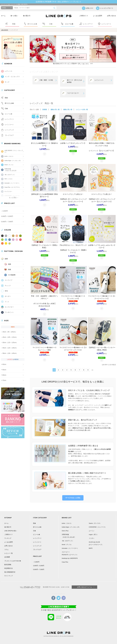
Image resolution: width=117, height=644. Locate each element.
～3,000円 (4, 211)
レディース (9, 71)
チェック (8, 286)
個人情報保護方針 (10, 572)
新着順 (45, 109)
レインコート (37, 542)
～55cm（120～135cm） (9, 348)
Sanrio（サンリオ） (95, 523)
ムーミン (92, 531)
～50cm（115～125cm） (9, 342)
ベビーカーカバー (73, 93)
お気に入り (90, 8)
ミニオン (92, 538)
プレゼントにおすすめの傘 (13, 561)
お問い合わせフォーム (84, 587)
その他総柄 (12, 275)
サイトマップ (9, 576)
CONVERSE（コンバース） (98, 527)
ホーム (3, 16)
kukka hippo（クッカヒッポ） (13, 161)
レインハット (99, 80)
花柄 (9, 264)
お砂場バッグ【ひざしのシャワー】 (73, 143)
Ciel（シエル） (9, 179)
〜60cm (4, 375)
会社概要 (7, 557)
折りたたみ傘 (9, 103)
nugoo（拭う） (93, 534)
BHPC (91, 548)
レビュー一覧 (9, 553)
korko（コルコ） (9, 156)
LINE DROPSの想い (11, 531)
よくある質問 (98, 16)
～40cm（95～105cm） (9, 332)
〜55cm (4, 370)
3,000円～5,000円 (7, 216)
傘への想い (14, 16)
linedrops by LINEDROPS (70, 558)
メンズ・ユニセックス (12, 76)
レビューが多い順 (82, 109)
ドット (7, 302)
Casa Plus (65, 562)
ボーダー (8, 296)
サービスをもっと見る (73, 498)
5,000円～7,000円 (7, 222)
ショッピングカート (107, 8)
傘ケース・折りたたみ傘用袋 (74, 81)
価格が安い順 (55, 109)
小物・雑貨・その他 (46, 80)
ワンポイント (9, 312)
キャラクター (9, 307)
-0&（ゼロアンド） (10, 175)
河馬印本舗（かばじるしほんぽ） (11, 170)
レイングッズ (9, 130)
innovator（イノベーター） (12, 183)
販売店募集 (8, 565)
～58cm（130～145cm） (9, 353)
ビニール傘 (9, 114)
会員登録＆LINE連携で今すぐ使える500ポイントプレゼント (58, 2)
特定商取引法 (9, 568)
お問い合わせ (111, 16)
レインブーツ (37, 538)
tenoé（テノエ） (9, 165)
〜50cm (4, 364)
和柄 (9, 270)
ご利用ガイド (84, 16)
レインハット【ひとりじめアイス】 (102, 151)
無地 (6, 291)
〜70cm (4, 380)
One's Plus (65, 531)
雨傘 (6, 98)
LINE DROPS (5, 30)
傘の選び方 (27, 16)
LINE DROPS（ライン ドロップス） (14, 151)
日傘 (6, 109)
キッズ (7, 82)
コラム (6, 550)
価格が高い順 (68, 109)
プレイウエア (9, 135)
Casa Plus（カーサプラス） (12, 187)
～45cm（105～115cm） (9, 337)
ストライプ (9, 280)
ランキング (8, 538)
